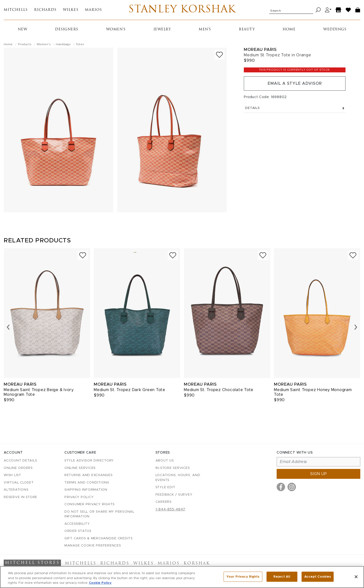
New (23, 30)
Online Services (80, 468)
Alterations (16, 490)
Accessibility (77, 524)
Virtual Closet (19, 483)
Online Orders (18, 468)
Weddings (335, 30)
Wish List (12, 475)
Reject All (282, 577)
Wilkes (71, 10)
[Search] (318, 10)
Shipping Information (86, 490)
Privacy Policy (79, 497)
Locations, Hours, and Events (178, 478)
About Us (165, 461)
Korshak (197, 564)
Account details (20, 461)
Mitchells (16, 10)
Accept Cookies (318, 577)
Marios (93, 10)
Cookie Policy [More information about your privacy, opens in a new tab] (100, 583)
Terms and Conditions (87, 483)
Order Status (78, 531)
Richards (45, 10)
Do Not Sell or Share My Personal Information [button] (99, 514)
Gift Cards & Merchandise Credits (99, 538)
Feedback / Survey (174, 495)
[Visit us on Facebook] (281, 487)
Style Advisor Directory (89, 461)
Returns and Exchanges (89, 475)
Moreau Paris (260, 50)
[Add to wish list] (219, 55)
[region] (182, 577)
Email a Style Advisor (295, 84)
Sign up (319, 474)
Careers (164, 502)
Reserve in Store (20, 497)
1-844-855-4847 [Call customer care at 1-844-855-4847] (171, 509)
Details (295, 108)
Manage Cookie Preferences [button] (93, 546)
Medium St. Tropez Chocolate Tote (219, 390)
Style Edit (166, 487)
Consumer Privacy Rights (90, 504)
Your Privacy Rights (243, 577)
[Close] (356, 577)
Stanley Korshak (182, 10)
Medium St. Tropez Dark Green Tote (130, 390)
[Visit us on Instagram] (292, 487)
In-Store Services (173, 468)
